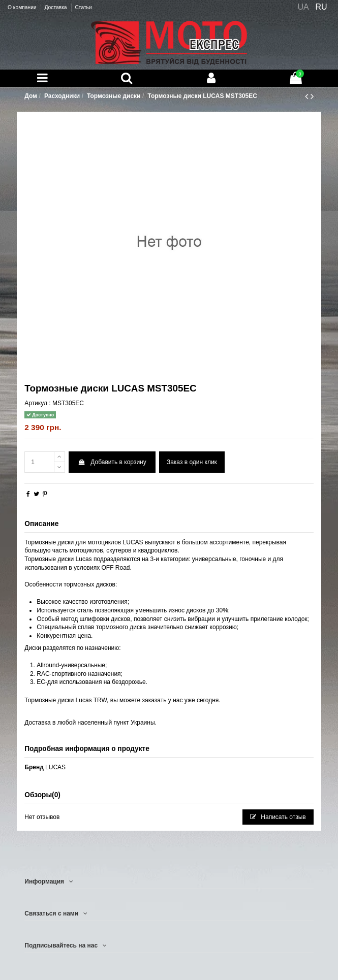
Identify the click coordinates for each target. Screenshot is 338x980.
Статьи (83, 7)
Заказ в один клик (192, 462)
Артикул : (37, 403)
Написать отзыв (278, 817)
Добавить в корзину (112, 462)
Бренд (34, 767)
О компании (23, 7)
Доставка (56, 7)
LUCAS (55, 767)
